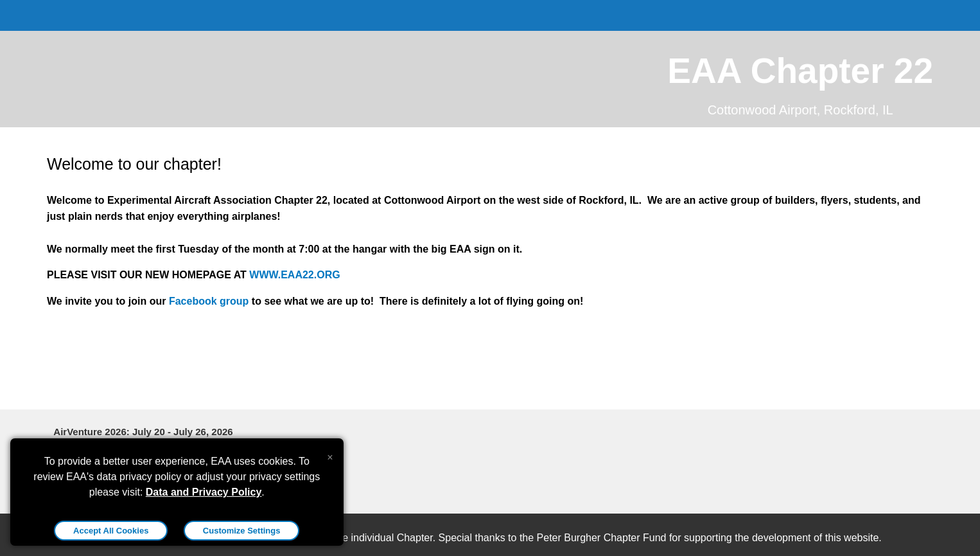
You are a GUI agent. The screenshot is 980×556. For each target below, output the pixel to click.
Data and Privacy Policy (204, 492)
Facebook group (209, 301)
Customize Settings (242, 531)
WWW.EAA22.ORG (294, 275)
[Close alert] (330, 454)
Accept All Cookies (111, 531)
